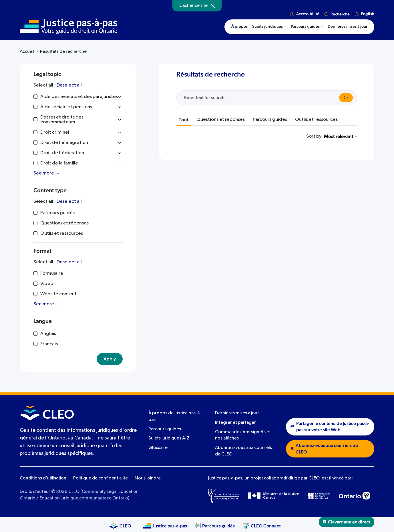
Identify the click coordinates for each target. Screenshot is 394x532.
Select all (43, 85)
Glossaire (158, 448)
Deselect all (69, 85)
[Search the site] (260, 98)
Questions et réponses (221, 120)
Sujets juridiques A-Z (169, 438)
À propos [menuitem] (239, 27)
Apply (110, 359)
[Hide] (213, 6)
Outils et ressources (316, 120)
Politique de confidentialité (101, 478)
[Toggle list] (120, 97)
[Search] (346, 98)
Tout (184, 120)
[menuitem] (269, 27)
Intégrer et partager (235, 423)
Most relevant (341, 136)
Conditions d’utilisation (43, 478)
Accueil (27, 52)
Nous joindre (148, 478)
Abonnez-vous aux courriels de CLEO (324, 449)
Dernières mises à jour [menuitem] (348, 27)
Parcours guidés (270, 120)
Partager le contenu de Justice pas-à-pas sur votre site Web (330, 427)
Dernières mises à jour (237, 413)
